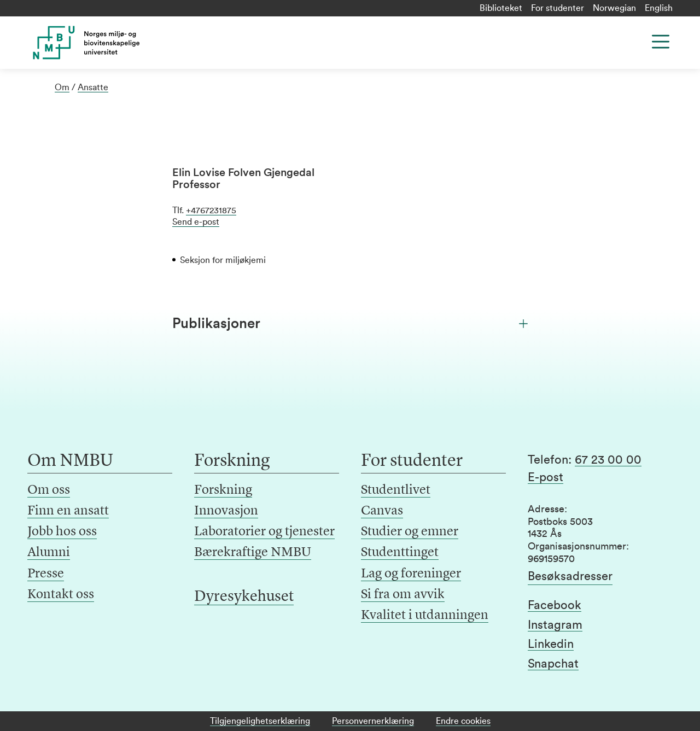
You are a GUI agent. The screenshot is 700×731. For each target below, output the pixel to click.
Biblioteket (501, 8)
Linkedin (551, 644)
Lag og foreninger (411, 574)
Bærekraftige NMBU (253, 553)
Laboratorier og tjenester (264, 532)
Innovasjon (226, 511)
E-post (546, 477)
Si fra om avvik (403, 595)
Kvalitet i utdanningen (425, 616)
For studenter (558, 8)
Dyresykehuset (244, 597)
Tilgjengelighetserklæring (260, 721)
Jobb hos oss (62, 532)
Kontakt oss (61, 595)
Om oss (49, 490)
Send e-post (196, 222)
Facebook (555, 605)
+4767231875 (211, 210)
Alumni (49, 553)
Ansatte (93, 87)
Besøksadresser (570, 576)
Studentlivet (396, 490)
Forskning (223, 490)
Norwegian (614, 8)
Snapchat (553, 664)
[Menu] (661, 42)
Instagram (555, 625)
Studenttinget (400, 553)
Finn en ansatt (68, 511)
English (659, 8)
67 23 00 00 (608, 460)
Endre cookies (463, 721)
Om (62, 87)
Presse (46, 574)
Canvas (382, 511)
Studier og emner (410, 532)
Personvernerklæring (373, 721)
